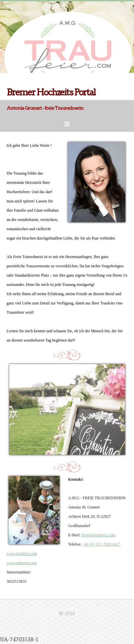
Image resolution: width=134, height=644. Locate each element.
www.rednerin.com (22, 563)
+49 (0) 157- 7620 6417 (101, 544)
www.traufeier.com (22, 554)
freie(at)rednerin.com (98, 535)
